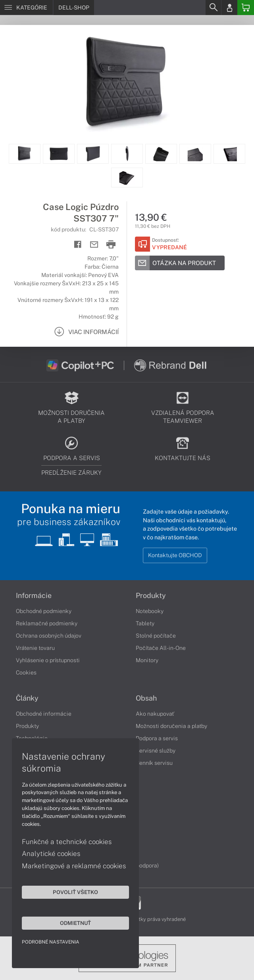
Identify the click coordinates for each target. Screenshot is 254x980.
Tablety (145, 623)
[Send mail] (94, 245)
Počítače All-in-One (161, 648)
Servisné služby (156, 751)
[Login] (229, 8)
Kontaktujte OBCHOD (175, 555)
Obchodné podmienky (44, 611)
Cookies (26, 672)
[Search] (213, 8)
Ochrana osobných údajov (49, 636)
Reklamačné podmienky (47, 623)
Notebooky (150, 611)
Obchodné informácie (44, 714)
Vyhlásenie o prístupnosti (48, 660)
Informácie (34, 596)
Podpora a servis (157, 738)
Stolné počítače (156, 636)
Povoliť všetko (75, 892)
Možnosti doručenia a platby (171, 726)
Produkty (151, 596)
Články (27, 698)
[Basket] (246, 8)
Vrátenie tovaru (35, 648)
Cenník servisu (154, 763)
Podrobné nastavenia (51, 942)
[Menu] (26, 8)
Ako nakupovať (155, 714)
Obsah (146, 698)
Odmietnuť (75, 923)
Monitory (147, 660)
